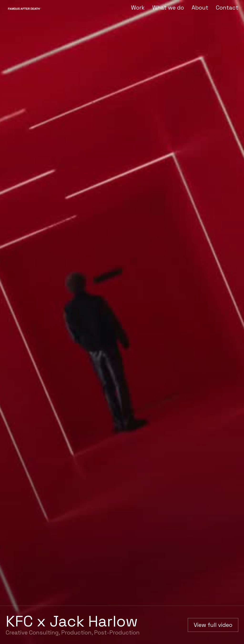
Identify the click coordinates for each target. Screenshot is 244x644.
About (200, 8)
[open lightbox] (213, 625)
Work (138, 8)
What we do (168, 8)
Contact (227, 8)
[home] (25, 8)
